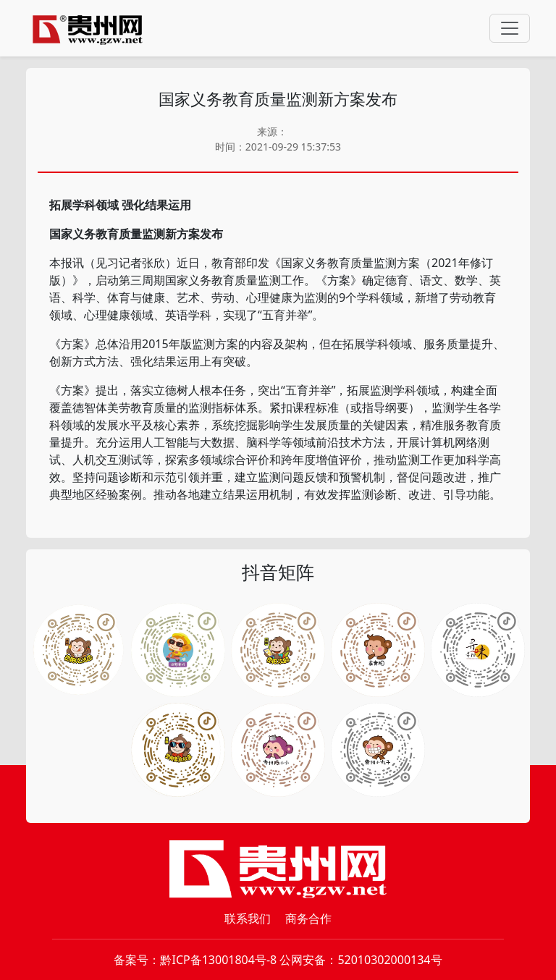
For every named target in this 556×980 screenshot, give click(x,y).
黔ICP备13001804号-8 (218, 960)
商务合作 (308, 918)
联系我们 (248, 918)
